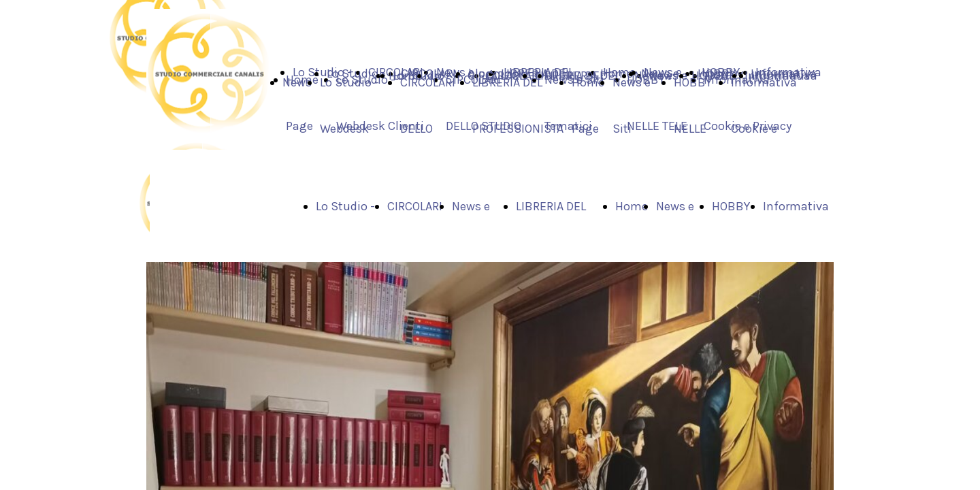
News (297, 82)
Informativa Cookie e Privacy (764, 129)
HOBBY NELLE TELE (693, 129)
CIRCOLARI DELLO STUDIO (428, 129)
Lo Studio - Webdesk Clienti (349, 129)
